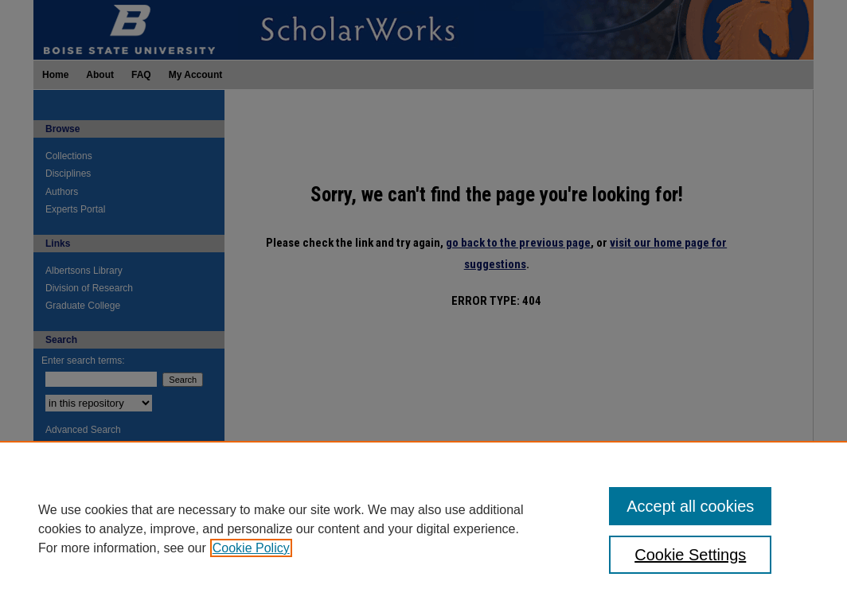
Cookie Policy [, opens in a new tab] (251, 548)
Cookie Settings (690, 555)
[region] (423, 528)
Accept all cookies (690, 506)
